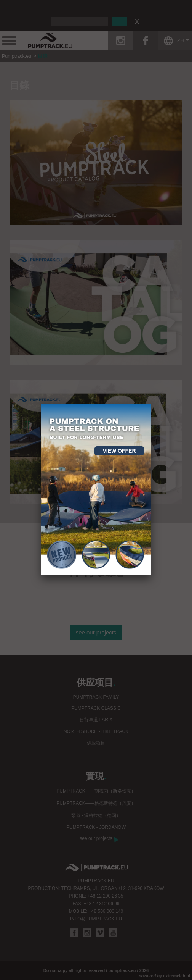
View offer (119, 451)
